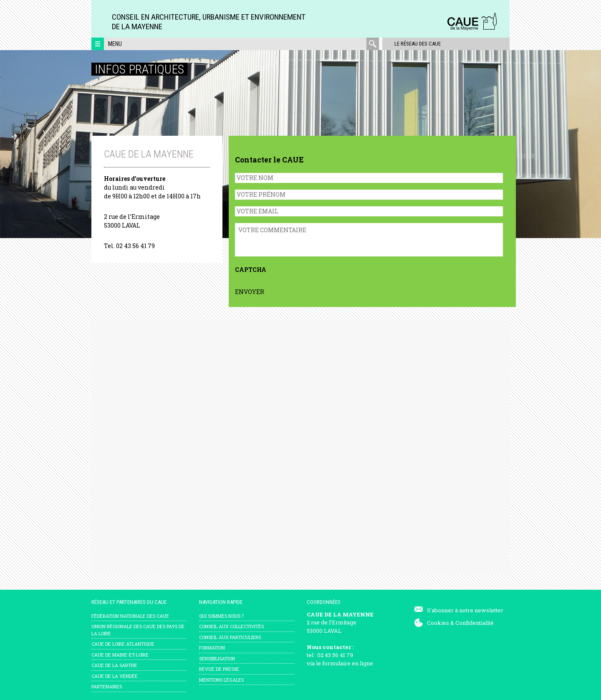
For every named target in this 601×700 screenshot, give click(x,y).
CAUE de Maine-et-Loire (120, 655)
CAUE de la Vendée (115, 676)
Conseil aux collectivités (231, 626)
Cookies (438, 623)
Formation (212, 648)
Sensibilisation (217, 658)
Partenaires (107, 686)
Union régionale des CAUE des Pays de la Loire (138, 630)
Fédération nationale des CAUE (130, 616)
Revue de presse (219, 669)
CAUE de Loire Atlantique (123, 644)
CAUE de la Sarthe (114, 665)
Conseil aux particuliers (230, 637)
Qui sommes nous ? (221, 616)
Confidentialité (475, 623)
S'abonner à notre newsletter (465, 610)
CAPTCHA (251, 270)
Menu (115, 44)
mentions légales (221, 680)
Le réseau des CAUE (415, 44)
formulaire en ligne (348, 663)
